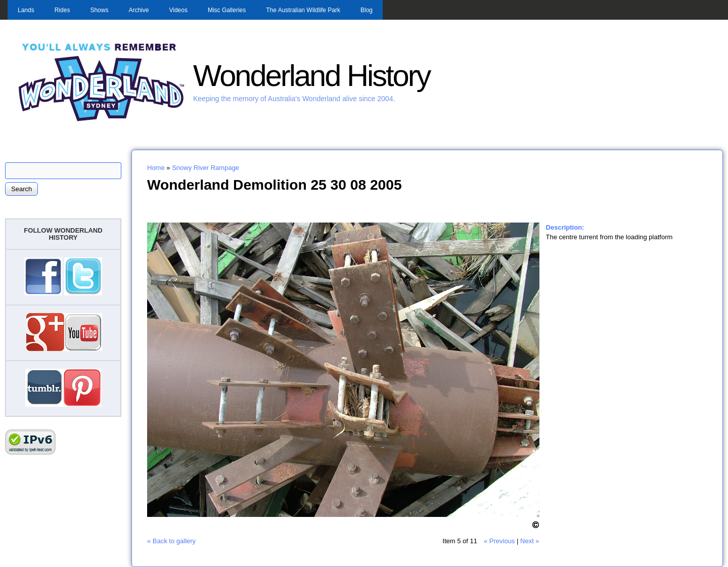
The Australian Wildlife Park (303, 10)
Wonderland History (311, 76)
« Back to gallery (171, 541)
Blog (367, 10)
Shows (99, 10)
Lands (26, 10)
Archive (139, 10)
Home (156, 168)
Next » (530, 541)
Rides (62, 10)
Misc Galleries (227, 10)
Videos (178, 10)
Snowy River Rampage (206, 168)
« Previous (499, 541)
